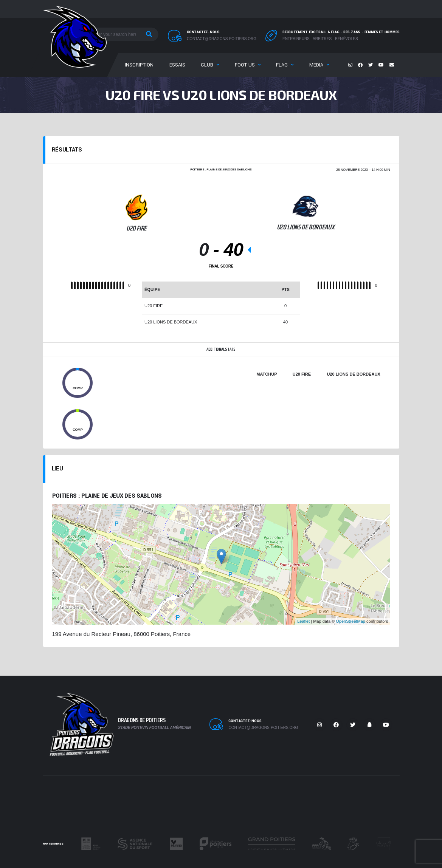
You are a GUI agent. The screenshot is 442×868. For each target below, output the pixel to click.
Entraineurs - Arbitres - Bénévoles (320, 39)
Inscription (139, 65)
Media (316, 65)
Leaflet (303, 621)
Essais (177, 65)
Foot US (245, 65)
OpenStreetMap (350, 621)
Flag (282, 65)
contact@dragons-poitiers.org (222, 39)
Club (207, 65)
